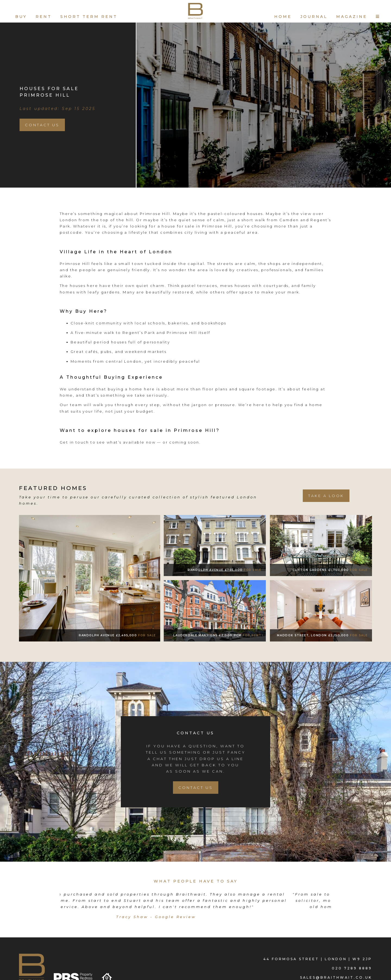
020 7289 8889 (352, 967)
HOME (283, 17)
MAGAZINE (352, 17)
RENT (44, 17)
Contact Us (42, 125)
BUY (21, 17)
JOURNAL (314, 17)
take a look (326, 496)
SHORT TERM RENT (89, 17)
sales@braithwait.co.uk (336, 977)
